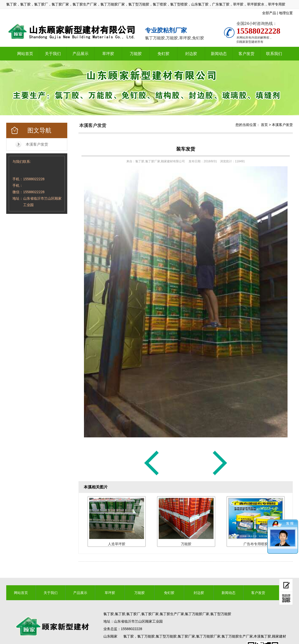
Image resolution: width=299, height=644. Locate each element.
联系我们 (274, 54)
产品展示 (80, 54)
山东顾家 (110, 636)
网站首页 (25, 54)
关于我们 (53, 54)
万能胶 (136, 54)
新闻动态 (219, 54)
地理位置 (286, 13)
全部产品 (269, 13)
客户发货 (246, 54)
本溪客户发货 (37, 144)
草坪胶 (108, 54)
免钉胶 (163, 54)
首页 (264, 125)
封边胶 (191, 54)
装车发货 (186, 149)
